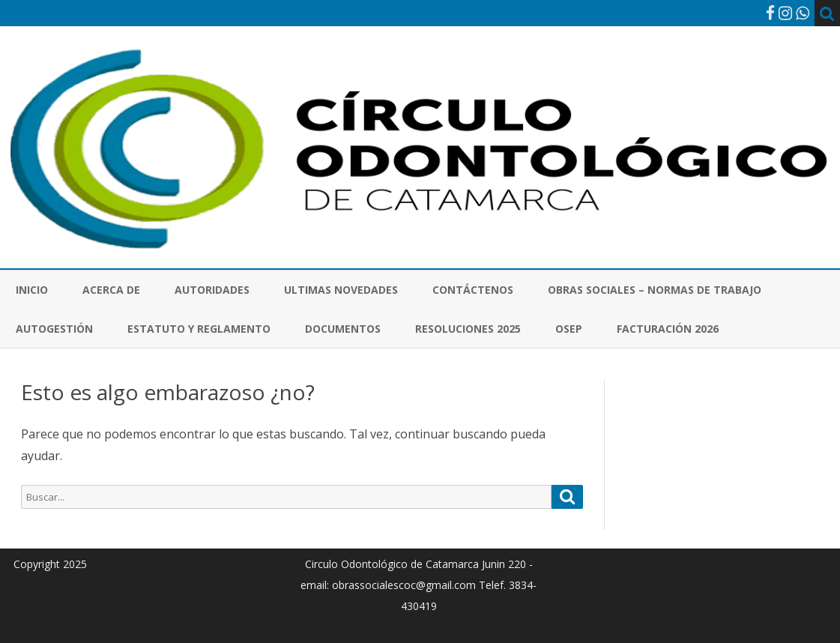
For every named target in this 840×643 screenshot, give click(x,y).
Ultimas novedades (341, 290)
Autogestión (54, 329)
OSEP (569, 329)
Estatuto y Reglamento (199, 329)
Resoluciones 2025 (468, 329)
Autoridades (212, 290)
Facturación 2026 (668, 329)
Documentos (343, 329)
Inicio (32, 290)
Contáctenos (473, 290)
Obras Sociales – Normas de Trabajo (655, 290)
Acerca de (111, 290)
